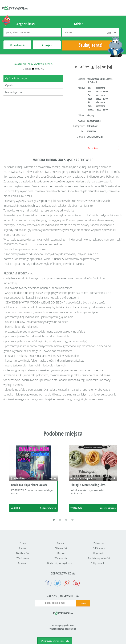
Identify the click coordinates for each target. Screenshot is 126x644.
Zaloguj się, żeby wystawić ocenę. (33, 64)
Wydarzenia (61, 558)
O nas (23, 543)
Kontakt (23, 548)
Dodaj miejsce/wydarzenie (61, 563)
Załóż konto (99, 548)
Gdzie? (78, 24)
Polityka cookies (99, 563)
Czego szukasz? (25, 24)
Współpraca (23, 558)
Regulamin (99, 553)
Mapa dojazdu (14, 92)
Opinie (9, 85)
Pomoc (61, 543)
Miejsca (61, 553)
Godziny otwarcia (48, 508)
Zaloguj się (99, 543)
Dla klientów (23, 553)
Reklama (23, 563)
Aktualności (61, 548)
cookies (61, 641)
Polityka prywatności (99, 558)
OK (67, 641)
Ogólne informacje (16, 78)
